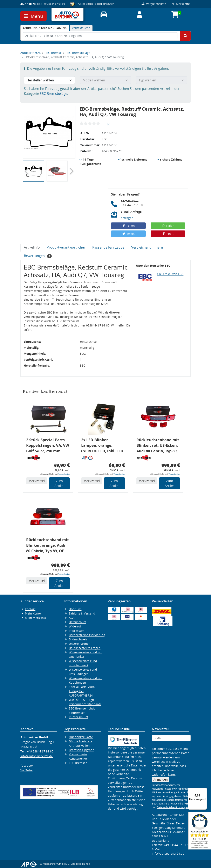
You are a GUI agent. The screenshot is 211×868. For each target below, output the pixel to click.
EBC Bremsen (78, 763)
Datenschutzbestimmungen (173, 807)
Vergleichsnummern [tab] (147, 247)
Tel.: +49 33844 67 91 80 (51, 4)
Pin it (168, 234)
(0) (109, 124)
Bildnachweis (78, 639)
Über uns (75, 609)
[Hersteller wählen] (49, 80)
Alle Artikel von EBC (170, 274)
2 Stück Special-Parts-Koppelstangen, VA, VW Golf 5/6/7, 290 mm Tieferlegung (48, 446)
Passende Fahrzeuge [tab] (108, 247)
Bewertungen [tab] (38, 256)
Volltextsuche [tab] (81, 28)
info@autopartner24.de (37, 756)
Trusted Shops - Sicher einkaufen (95, 4)
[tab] (45, 28)
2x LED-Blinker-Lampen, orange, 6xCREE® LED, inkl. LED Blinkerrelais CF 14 (102, 446)
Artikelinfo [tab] (32, 247)
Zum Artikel (59, 483)
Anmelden (161, 779)
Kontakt (30, 609)
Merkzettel (181, 4)
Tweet (128, 234)
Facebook (27, 766)
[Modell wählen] (105, 80)
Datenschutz (77, 622)
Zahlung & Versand (82, 613)
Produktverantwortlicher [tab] (66, 247)
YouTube (26, 770)
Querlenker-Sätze (81, 737)
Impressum (77, 631)
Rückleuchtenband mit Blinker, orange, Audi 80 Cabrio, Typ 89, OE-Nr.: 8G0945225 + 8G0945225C (47, 546)
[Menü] (204, 790)
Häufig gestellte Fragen (85, 648)
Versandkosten (64, 474)
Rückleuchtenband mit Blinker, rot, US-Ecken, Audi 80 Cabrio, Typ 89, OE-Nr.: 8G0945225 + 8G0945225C (158, 446)
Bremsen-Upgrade (81, 750)
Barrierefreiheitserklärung (87, 635)
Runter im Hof (79, 717)
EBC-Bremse (53, 53)
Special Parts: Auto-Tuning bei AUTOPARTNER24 (82, 691)
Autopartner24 (30, 53)
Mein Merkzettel (36, 618)
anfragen (127, 218)
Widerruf (75, 626)
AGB (72, 618)
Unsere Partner (79, 644)
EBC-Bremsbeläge (78, 53)
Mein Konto (33, 613)
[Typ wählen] (162, 80)
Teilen (128, 226)
